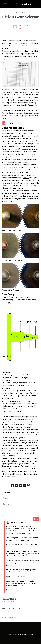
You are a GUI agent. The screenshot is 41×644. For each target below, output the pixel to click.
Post (36, 519)
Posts (20, 28)
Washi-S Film (6, 612)
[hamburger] (5, 4)
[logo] (23, 4)
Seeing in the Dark (8, 602)
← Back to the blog (9, 617)
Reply (8, 589)
